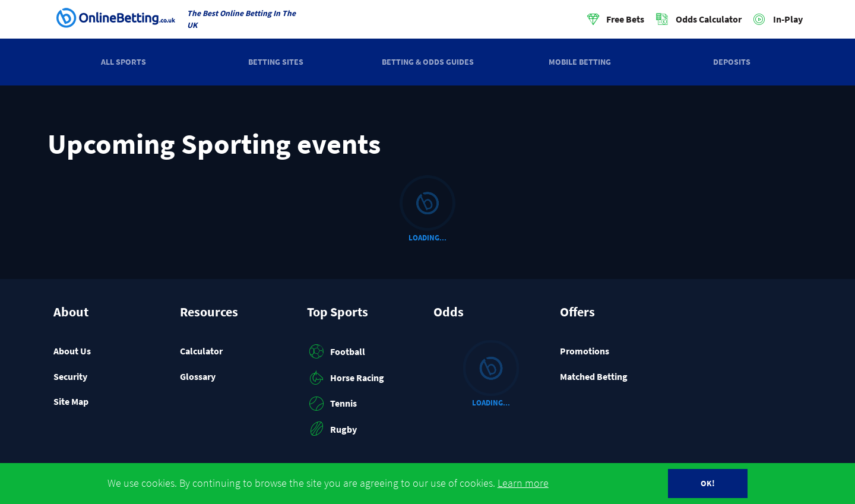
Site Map (71, 401)
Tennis (332, 404)
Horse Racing (346, 378)
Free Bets (625, 19)
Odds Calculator (709, 19)
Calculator (201, 351)
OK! (708, 484)
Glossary (198, 376)
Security (70, 376)
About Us (72, 351)
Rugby (332, 429)
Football (336, 351)
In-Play (788, 19)
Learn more (523, 483)
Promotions (585, 351)
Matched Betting (594, 376)
